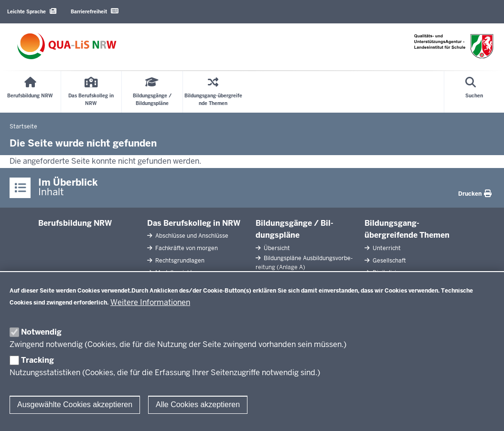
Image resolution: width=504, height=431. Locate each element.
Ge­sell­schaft (389, 261)
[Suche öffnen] (474, 92)
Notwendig (41, 332)
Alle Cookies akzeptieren (198, 405)
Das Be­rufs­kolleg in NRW (194, 223)
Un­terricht (386, 248)
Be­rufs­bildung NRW (75, 223)
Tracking (38, 360)
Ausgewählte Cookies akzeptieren (75, 405)
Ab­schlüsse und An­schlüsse (191, 236)
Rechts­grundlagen (179, 261)
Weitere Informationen (150, 302)
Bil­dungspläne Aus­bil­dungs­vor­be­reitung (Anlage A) (304, 263)
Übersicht (276, 248)
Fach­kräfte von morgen (186, 248)
